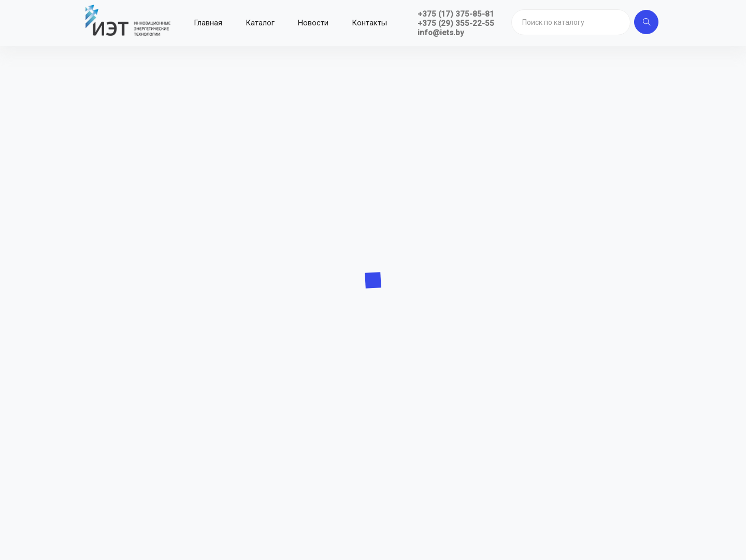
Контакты (369, 23)
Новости (313, 23)
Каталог (260, 23)
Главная (208, 23)
